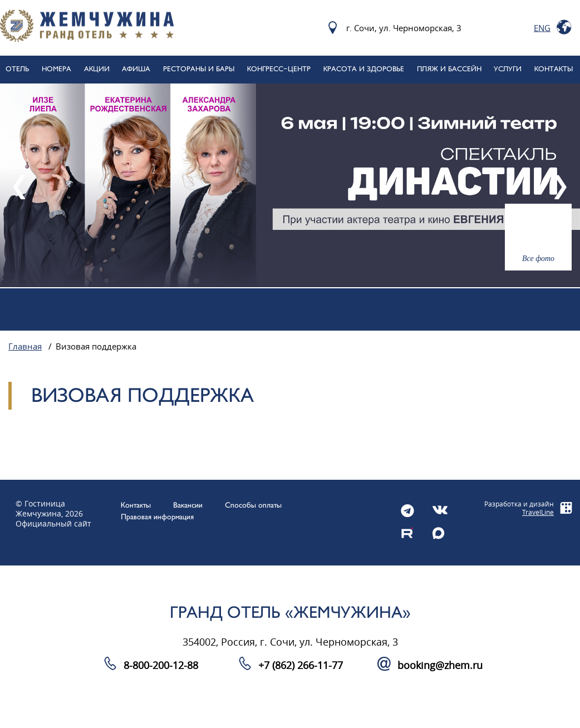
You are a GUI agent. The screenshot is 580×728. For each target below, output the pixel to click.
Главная (25, 347)
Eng (542, 28)
